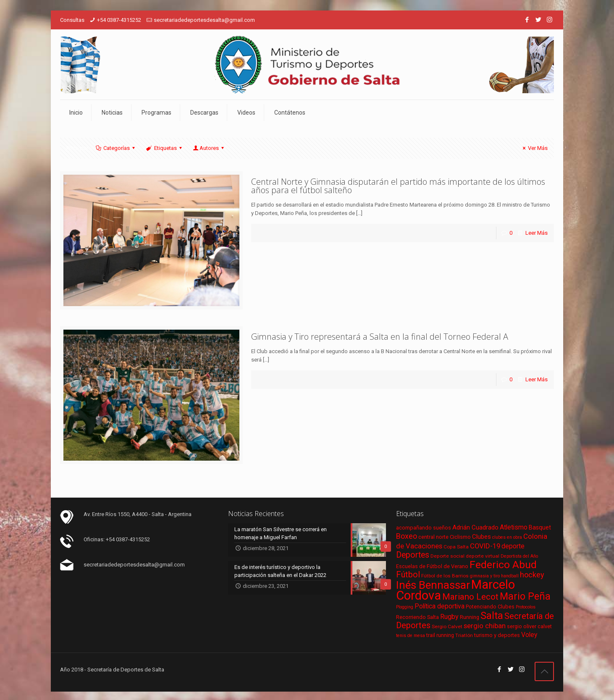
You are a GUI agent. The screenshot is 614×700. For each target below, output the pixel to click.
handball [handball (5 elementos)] (510, 576)
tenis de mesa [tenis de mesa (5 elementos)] (411, 636)
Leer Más (537, 233)
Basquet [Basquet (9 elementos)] (540, 527)
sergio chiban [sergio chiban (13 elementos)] (485, 626)
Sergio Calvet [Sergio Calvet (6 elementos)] (447, 627)
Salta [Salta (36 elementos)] (492, 616)
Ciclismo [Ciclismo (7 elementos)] (460, 537)
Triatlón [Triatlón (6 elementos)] (464, 635)
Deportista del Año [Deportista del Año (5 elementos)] (519, 556)
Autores (209, 148)
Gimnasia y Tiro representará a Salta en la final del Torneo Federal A (380, 337)
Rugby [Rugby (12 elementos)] (449, 617)
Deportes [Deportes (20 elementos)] (413, 555)
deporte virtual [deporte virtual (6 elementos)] (483, 556)
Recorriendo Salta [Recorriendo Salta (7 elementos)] (417, 617)
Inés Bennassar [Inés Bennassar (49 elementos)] (433, 585)
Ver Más (534, 148)
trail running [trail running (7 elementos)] (440, 635)
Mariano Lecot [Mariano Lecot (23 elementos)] (470, 597)
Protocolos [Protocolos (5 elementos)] (526, 607)
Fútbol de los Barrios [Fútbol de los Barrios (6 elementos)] (445, 576)
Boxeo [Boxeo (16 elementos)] (407, 536)
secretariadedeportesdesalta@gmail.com (204, 20)
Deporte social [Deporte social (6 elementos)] (447, 556)
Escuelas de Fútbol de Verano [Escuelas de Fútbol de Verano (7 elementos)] (432, 566)
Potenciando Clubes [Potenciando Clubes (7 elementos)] (490, 607)
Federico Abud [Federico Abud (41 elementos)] (503, 565)
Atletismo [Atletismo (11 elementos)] (514, 527)
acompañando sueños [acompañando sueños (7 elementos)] (424, 528)
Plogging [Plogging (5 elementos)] (405, 607)
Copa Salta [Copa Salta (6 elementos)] (456, 547)
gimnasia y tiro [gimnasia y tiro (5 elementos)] (485, 576)
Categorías (116, 148)
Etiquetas (164, 148)
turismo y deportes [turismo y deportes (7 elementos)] (497, 635)
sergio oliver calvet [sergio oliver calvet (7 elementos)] (529, 626)
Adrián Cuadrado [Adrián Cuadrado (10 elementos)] (475, 527)
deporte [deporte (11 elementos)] (513, 546)
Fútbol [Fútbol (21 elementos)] (408, 575)
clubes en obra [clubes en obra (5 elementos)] (507, 537)
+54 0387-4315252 (119, 20)
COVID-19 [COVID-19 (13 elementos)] (485, 546)
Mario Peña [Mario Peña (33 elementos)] (525, 596)
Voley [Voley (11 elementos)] (529, 635)
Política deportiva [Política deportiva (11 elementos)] (440, 606)
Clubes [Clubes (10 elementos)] (481, 537)
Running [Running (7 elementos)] (470, 617)
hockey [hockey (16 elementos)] (532, 575)
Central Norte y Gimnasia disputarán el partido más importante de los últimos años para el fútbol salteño (398, 186)
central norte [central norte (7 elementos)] (433, 537)
